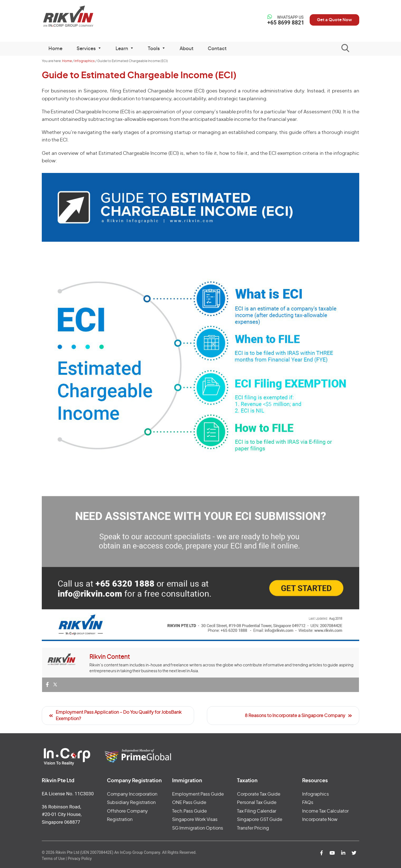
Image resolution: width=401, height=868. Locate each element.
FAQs (308, 803)
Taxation (247, 781)
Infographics (316, 794)
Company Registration (134, 781)
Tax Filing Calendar (257, 811)
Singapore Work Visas (195, 820)
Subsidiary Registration (131, 803)
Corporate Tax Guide (259, 794)
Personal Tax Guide (257, 803)
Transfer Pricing (253, 828)
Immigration (187, 781)
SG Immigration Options (198, 828)
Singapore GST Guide (260, 820)
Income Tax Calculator (325, 811)
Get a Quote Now (332, 20)
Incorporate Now (320, 820)
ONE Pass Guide (189, 803)
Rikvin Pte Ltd (78, 17)
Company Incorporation (132, 794)
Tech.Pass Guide (190, 811)
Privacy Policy (80, 859)
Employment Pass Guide (198, 794)
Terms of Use (53, 859)
